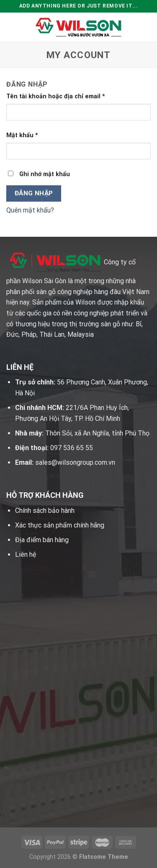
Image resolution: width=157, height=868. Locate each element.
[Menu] (11, 27)
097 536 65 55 (72, 448)
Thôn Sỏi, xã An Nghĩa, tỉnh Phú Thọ (97, 433)
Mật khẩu (22, 135)
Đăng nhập (34, 193)
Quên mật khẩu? (30, 210)
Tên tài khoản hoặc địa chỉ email (56, 96)
